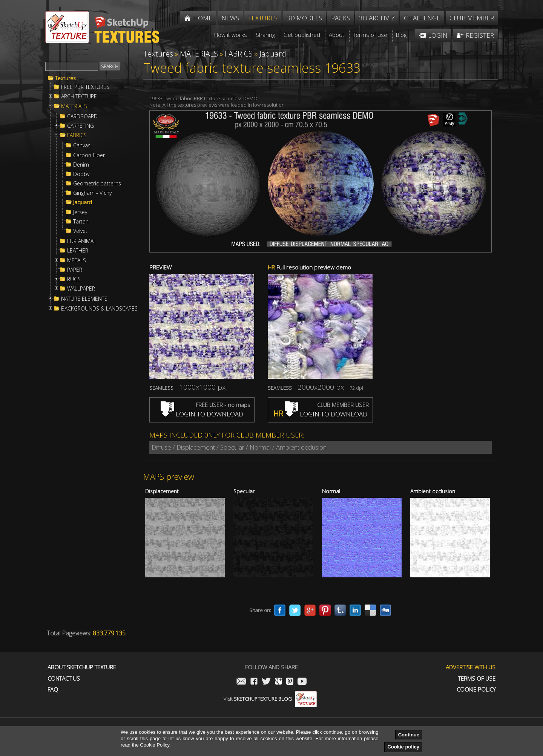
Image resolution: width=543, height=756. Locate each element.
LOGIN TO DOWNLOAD (202, 414)
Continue (409, 735)
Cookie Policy (476, 689)
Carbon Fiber (89, 155)
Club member (472, 18)
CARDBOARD (82, 116)
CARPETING (81, 126)
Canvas (82, 145)
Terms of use (477, 679)
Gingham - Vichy (92, 193)
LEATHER (78, 251)
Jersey (80, 212)
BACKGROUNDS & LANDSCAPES (99, 309)
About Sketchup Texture (82, 667)
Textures (65, 78)
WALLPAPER (81, 289)
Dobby (81, 174)
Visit (270, 699)
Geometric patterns (97, 184)
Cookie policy (403, 747)
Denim (81, 165)
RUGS (74, 279)
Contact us (64, 679)
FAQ (53, 689)
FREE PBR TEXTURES (85, 87)
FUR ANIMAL (82, 241)
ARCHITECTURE (79, 96)
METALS (77, 260)
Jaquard (83, 202)
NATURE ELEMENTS (84, 299)
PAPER (75, 270)
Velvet (80, 231)
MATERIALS (74, 106)
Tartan (81, 222)
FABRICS (77, 135)
